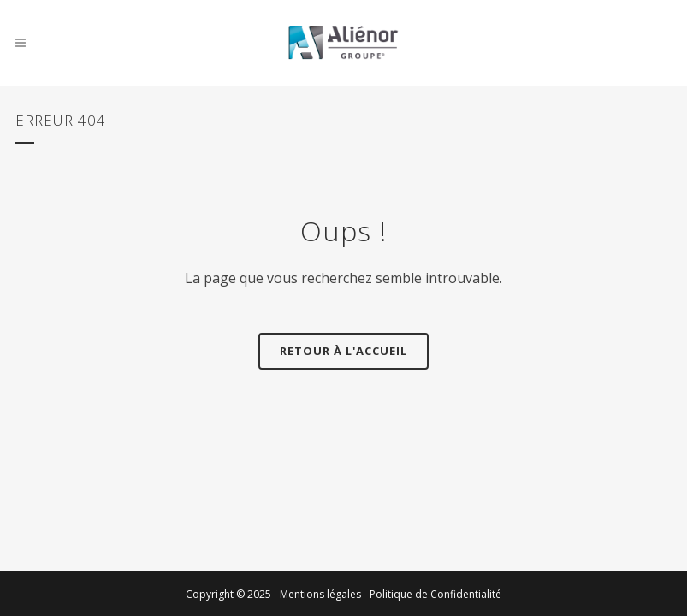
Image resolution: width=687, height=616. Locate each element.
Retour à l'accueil (343, 351)
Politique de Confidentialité (435, 594)
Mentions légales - (325, 594)
